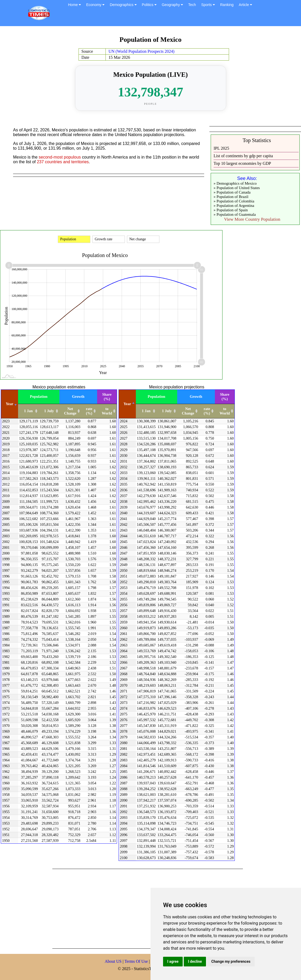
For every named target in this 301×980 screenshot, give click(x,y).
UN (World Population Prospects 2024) (141, 51)
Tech (192, 5)
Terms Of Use (137, 961)
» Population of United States (237, 188)
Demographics (123, 5)
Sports (208, 5)
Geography (172, 5)
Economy (95, 5)
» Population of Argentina (234, 206)
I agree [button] (173, 961)
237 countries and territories (63, 162)
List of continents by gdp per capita (243, 156)
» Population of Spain (231, 210)
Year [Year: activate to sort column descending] (127, 404)
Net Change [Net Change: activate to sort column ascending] (70, 411)
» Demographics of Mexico (235, 183)
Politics (149, 5)
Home (74, 5)
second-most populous (60, 157)
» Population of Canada (232, 192)
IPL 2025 (221, 148)
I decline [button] (195, 961)
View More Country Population (252, 219)
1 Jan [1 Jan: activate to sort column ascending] (28, 411)
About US (113, 961)
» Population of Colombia (234, 201)
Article (245, 5)
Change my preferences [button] (231, 961)
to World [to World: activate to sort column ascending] (107, 411)
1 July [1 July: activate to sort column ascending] (49, 411)
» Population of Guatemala (235, 214)
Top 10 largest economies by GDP (242, 163)
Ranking (227, 5)
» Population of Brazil (231, 197)
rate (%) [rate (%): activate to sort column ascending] (89, 411)
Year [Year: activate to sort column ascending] (10, 404)
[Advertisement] (127, 908)
